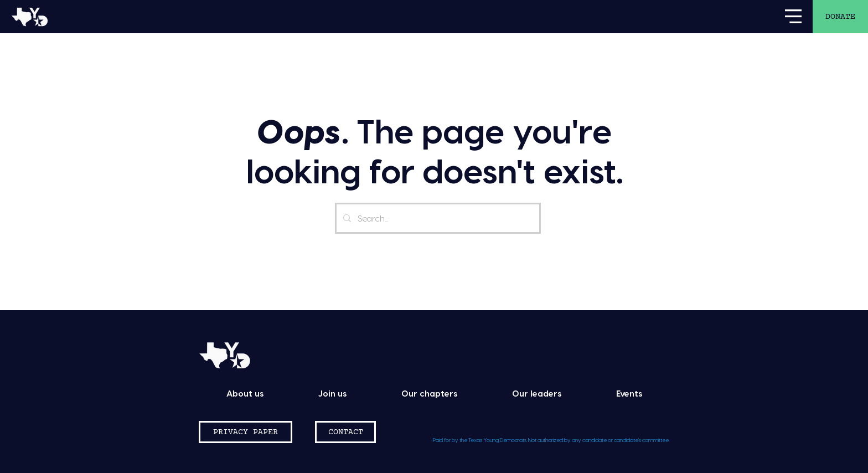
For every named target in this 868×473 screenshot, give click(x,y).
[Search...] (437, 218)
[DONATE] (840, 17)
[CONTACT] (345, 432)
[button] (793, 16)
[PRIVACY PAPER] (246, 432)
